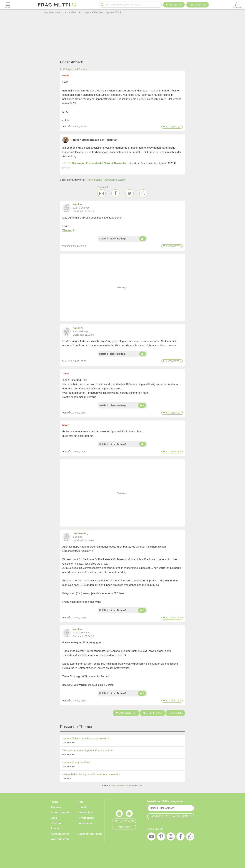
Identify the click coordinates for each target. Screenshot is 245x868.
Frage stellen (174, 5)
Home (54, 802)
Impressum (85, 823)
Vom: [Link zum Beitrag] (65, 127)
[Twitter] (130, 193)
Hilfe (81, 802)
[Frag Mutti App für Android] (129, 814)
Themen (56, 807)
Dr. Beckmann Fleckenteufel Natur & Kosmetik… (98, 163)
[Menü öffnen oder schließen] (8, 5)
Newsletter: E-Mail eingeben (165, 801)
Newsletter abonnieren (171, 816)
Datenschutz (86, 813)
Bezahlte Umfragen (90, 834)
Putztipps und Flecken (75, 69)
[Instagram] (171, 837)
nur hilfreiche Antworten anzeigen (106, 180)
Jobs (54, 818)
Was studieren (60, 839)
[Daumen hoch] (143, 239)
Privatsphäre (86, 818)
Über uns (57, 823)
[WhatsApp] (143, 193)
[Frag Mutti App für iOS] (119, 814)
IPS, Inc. (140, 786)
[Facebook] (115, 193)
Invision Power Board (118, 786)
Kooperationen (60, 834)
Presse (55, 828)
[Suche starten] (102, 5)
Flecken (142, 99)
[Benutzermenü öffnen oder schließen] (237, 5)
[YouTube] (151, 837)
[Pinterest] (161, 837)
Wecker (67, 230)
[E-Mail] (102, 193)
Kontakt (83, 807)
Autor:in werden (61, 813)
